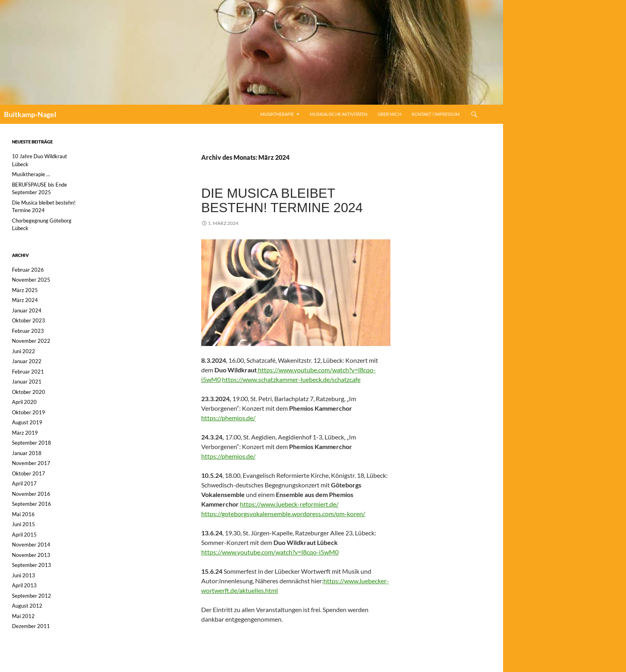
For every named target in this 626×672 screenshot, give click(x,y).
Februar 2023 (28, 331)
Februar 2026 (28, 270)
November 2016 (31, 494)
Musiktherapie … (31, 174)
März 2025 (25, 290)
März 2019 (25, 433)
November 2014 (31, 545)
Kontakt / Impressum (436, 114)
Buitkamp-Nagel (30, 114)
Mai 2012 (23, 616)
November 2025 (31, 280)
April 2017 (24, 483)
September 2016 (32, 504)
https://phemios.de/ (228, 418)
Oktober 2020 (29, 392)
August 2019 (27, 422)
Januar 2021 (27, 382)
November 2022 (31, 341)
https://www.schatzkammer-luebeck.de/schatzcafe (291, 379)
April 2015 (24, 535)
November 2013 (31, 555)
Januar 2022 (27, 361)
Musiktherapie (277, 114)
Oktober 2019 (29, 412)
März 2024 (25, 300)
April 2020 (24, 402)
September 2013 (32, 565)
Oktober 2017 (29, 473)
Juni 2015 (24, 524)
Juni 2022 (24, 351)
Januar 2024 (27, 310)
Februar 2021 (28, 372)
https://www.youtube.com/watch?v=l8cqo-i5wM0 (270, 552)
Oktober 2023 (29, 320)
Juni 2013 (24, 575)
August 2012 (27, 606)
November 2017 (31, 463)
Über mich (389, 114)
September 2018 (32, 443)
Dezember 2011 (31, 626)
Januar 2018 (27, 453)
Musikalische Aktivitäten (339, 114)
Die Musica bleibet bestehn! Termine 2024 (282, 200)
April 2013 (24, 585)
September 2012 (32, 596)
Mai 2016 (23, 514)
